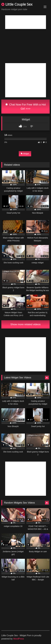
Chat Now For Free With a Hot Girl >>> (26, 107)
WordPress (19, 639)
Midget (25, 154)
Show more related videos (26, 324)
